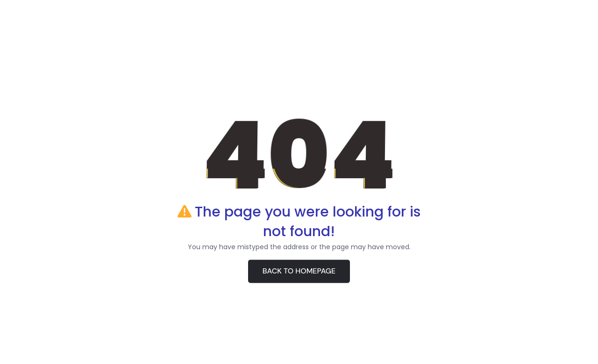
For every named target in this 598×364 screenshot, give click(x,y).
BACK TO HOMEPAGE (299, 271)
